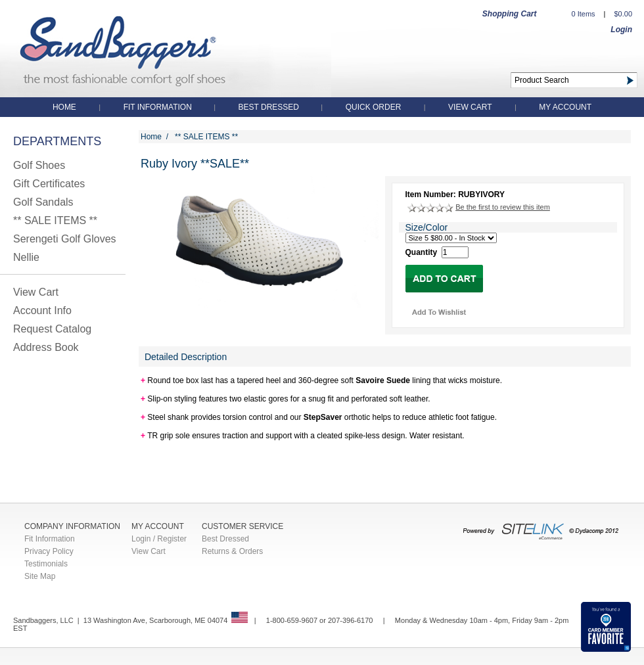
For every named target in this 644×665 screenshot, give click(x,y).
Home (64, 107)
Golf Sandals (43, 202)
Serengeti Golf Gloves (65, 239)
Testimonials (46, 564)
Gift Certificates (49, 184)
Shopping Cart (510, 14)
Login (621, 30)
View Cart (470, 107)
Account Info (42, 310)
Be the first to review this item (503, 207)
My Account (565, 107)
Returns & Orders (232, 551)
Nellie (26, 257)
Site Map (40, 576)
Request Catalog (52, 329)
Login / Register (159, 539)
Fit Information (159, 107)
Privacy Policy (49, 551)
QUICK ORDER (374, 107)
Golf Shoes (39, 165)
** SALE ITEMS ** (55, 220)
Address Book (46, 347)
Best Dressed (270, 107)
